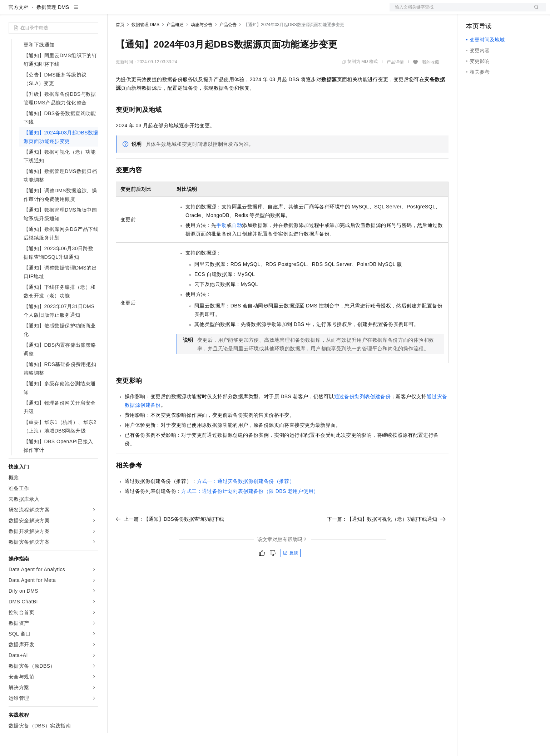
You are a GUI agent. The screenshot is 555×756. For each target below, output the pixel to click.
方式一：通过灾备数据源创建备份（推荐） (246, 504)
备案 (474, 11)
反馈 (291, 576)
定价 (154, 11)
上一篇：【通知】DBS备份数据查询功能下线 (170, 542)
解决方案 (115, 11)
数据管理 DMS (53, 30)
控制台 (491, 11)
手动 (221, 248)
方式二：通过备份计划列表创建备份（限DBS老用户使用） (250, 514)
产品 (93, 11)
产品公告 (228, 48)
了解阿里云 (236, 11)
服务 (211, 11)
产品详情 (395, 85)
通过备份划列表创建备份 (362, 419)
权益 (137, 11)
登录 (534, 11)
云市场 (174, 11)
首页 (120, 48)
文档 (459, 11)
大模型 (73, 11)
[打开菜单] (11, 11)
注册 (508, 11)
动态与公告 (202, 48)
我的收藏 (431, 85)
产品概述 (175, 48)
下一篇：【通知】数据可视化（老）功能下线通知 (386, 542)
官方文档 (19, 30)
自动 (237, 248)
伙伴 (194, 11)
